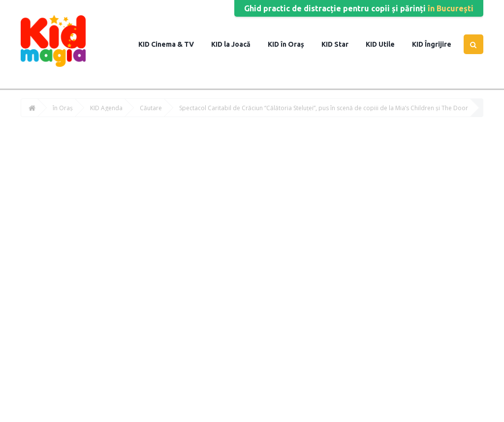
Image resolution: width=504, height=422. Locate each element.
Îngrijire (437, 44)
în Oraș (292, 44)
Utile (386, 44)
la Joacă (236, 44)
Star (341, 44)
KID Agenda (106, 108)
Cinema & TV (172, 44)
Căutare (151, 108)
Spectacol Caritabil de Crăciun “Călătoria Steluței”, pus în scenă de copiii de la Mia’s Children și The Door (324, 108)
